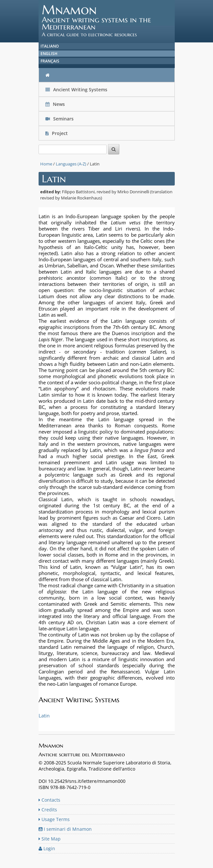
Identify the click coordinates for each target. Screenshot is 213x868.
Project (57, 133)
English (49, 54)
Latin (44, 716)
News (56, 104)
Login (47, 848)
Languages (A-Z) (71, 164)
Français (50, 61)
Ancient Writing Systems (76, 90)
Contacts (49, 800)
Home (46, 164)
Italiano (50, 46)
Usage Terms (54, 819)
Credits (48, 810)
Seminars (59, 119)
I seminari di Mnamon (65, 829)
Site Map (50, 839)
